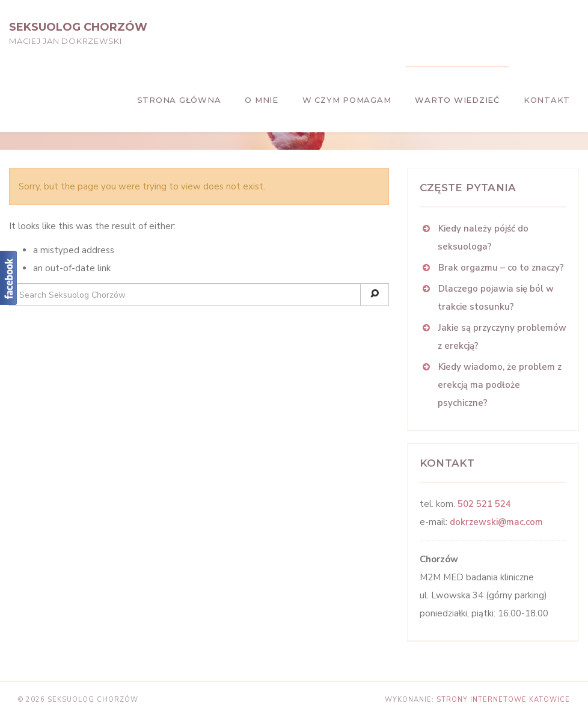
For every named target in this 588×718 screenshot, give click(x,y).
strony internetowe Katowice (503, 700)
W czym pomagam (347, 100)
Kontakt (547, 100)
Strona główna (179, 100)
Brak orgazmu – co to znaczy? (501, 268)
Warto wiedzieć (457, 100)
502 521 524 (484, 504)
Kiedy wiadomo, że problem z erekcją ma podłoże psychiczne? (500, 385)
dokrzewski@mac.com (496, 522)
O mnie (262, 100)
